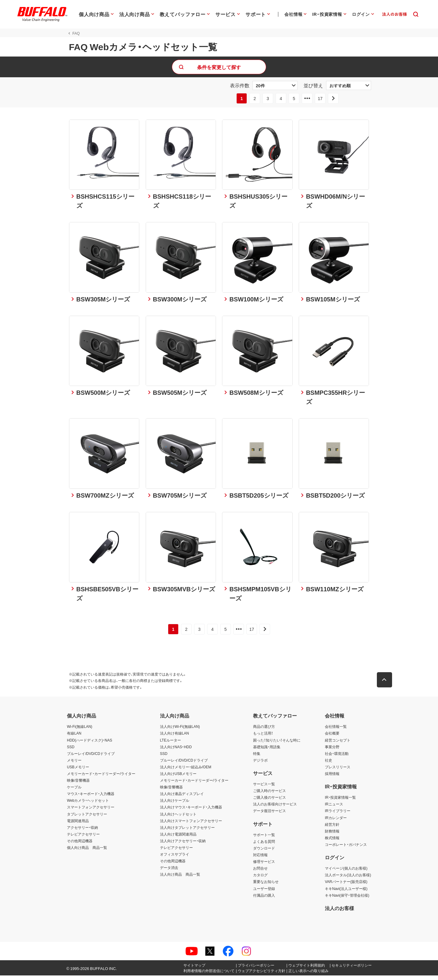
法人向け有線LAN (174, 738)
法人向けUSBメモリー (178, 778)
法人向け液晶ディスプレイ (182, 798)
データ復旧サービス (269, 815)
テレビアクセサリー (83, 839)
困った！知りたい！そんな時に (277, 745)
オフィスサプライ (175, 859)
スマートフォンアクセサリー (91, 812)
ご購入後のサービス (269, 802)
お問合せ (260, 873)
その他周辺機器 (80, 845)
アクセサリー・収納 (82, 832)
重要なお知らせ (266, 886)
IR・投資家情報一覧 (340, 802)
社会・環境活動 (337, 758)
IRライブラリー (338, 815)
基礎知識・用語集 (267, 751)
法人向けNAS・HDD (176, 751)
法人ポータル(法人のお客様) (348, 879)
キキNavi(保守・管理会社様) (347, 900)
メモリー (74, 765)
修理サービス (264, 866)
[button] (386, 684)
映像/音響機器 (78, 785)
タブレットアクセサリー (87, 818)
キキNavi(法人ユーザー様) (346, 893)
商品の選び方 (264, 731)
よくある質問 (264, 846)
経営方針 (332, 829)
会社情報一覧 (336, 731)
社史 (328, 765)
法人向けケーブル (175, 805)
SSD (71, 751)
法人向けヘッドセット (178, 818)
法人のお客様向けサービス (275, 808)
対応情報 (260, 859)
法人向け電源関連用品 (178, 839)
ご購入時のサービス (269, 795)
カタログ (260, 879)
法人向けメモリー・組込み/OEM (186, 771)
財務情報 (332, 836)
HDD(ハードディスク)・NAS (90, 745)
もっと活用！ (263, 738)
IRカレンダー (336, 822)
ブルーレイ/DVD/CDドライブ (91, 758)
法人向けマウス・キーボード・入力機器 (191, 812)
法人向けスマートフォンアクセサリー (191, 825)
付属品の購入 (264, 900)
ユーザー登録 (264, 893)
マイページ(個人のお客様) (346, 873)
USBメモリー (78, 771)
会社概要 (332, 738)
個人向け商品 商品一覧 (87, 852)
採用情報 (332, 778)
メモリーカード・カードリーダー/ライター (101, 778)
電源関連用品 (78, 825)
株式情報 (332, 842)
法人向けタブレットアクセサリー (187, 832)
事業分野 (332, 751)
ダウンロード (264, 853)
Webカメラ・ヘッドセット (88, 805)
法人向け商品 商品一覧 (180, 879)
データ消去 (169, 872)
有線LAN (74, 738)
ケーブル (74, 791)
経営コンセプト (338, 745)
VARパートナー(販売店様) (346, 886)
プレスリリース (338, 771)
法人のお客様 (339, 912)
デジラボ (260, 765)
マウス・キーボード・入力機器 (91, 798)
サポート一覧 (264, 839)
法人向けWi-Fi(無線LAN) (180, 731)
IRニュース (334, 808)
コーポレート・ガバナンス (346, 849)
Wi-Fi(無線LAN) (80, 731)
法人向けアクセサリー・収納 (183, 845)
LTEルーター (170, 745)
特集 (257, 758)
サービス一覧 (264, 788)
